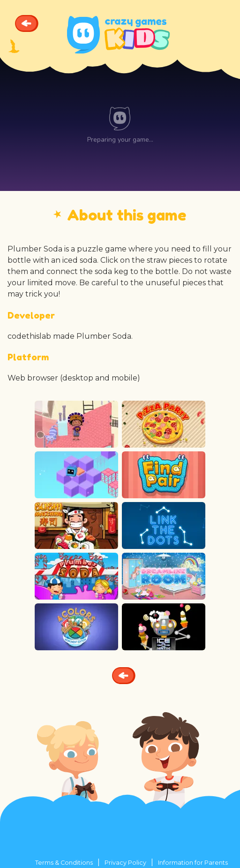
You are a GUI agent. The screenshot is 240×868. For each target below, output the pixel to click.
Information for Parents (193, 863)
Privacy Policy (125, 863)
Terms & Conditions (64, 863)
